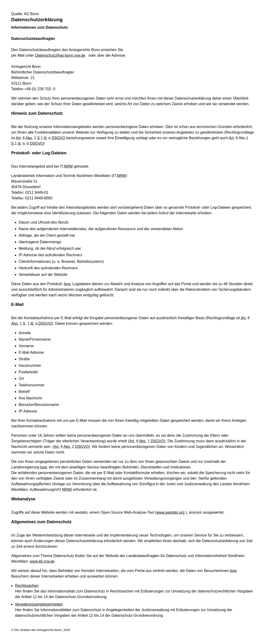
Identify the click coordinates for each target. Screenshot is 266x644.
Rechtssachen (27, 586)
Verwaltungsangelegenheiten (39, 604)
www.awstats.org (171, 512)
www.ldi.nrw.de (42, 561)
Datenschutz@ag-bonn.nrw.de (60, 55)
